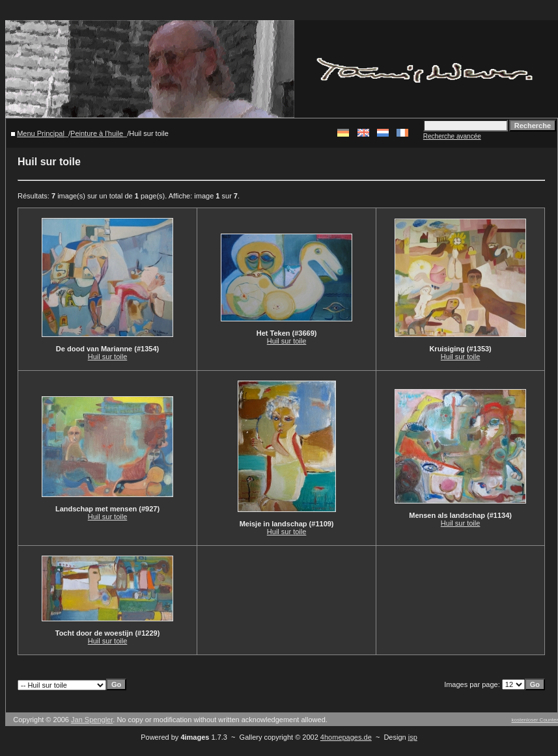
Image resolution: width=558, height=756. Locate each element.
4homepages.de (346, 737)
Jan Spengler (92, 720)
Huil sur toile (108, 357)
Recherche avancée (452, 136)
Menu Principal (41, 133)
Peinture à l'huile (97, 133)
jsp (413, 737)
